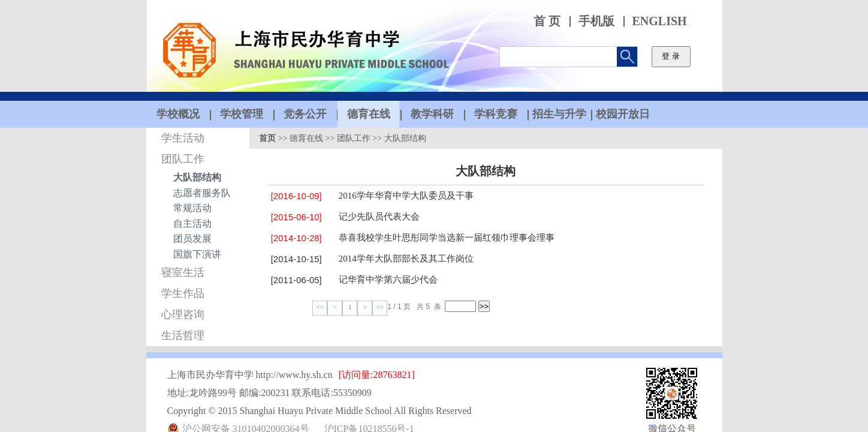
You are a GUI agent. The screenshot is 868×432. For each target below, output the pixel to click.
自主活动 (192, 223)
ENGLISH (660, 21)
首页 (267, 138)
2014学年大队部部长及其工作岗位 (406, 259)
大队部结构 (197, 177)
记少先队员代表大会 (379, 217)
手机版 (596, 21)
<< (320, 307)
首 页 (547, 21)
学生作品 (183, 293)
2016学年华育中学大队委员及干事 (406, 196)
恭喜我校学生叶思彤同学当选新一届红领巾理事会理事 (447, 238)
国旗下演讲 (197, 254)
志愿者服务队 (202, 193)
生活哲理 (183, 335)
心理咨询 (183, 314)
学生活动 (183, 138)
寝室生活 (183, 272)
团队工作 (183, 159)
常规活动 (192, 208)
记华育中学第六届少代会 (388, 280)
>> (380, 307)
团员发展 (192, 238)
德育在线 (306, 138)
